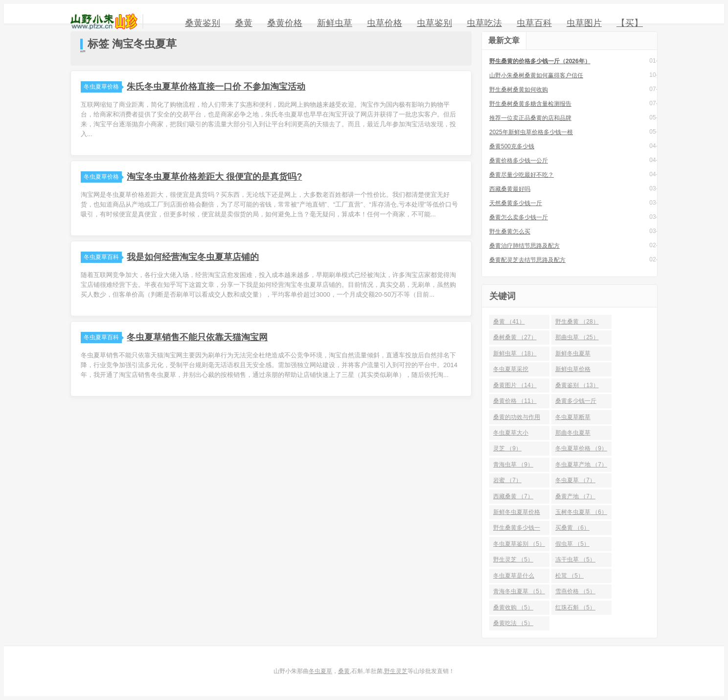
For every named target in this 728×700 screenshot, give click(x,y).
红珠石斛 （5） (575, 607)
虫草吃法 (484, 23)
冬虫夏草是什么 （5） (514, 578)
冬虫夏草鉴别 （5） (519, 544)
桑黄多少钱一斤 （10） (576, 403)
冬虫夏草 (320, 671)
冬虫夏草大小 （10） (511, 435)
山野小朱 (104, 22)
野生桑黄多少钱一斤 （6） (517, 530)
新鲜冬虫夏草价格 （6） (517, 514)
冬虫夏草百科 (103, 257)
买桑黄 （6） (572, 528)
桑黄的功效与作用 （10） (517, 419)
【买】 (630, 23)
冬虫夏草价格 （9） (581, 448)
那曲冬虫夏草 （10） (573, 435)
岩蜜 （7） (507, 480)
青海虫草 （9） (513, 465)
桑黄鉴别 (203, 23)
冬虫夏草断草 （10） (573, 419)
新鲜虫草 (335, 23)
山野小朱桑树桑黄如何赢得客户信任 (536, 75)
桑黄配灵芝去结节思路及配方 (527, 260)
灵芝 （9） (507, 448)
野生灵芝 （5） (513, 560)
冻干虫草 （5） (575, 560)
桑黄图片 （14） (515, 385)
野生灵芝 (396, 671)
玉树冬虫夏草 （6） (581, 512)
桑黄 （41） (509, 322)
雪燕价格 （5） (575, 591)
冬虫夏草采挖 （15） (511, 371)
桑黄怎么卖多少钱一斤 (519, 217)
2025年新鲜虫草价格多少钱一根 (531, 132)
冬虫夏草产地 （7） (581, 465)
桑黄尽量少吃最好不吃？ (522, 175)
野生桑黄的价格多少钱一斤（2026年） (540, 61)
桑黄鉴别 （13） (577, 385)
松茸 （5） (569, 576)
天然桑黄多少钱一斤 (516, 203)
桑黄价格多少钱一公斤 (519, 161)
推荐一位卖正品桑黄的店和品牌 (530, 118)
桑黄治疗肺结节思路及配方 (524, 246)
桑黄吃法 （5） (513, 623)
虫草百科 (534, 23)
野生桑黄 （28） (577, 322)
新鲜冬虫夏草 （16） (573, 355)
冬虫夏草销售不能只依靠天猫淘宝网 (197, 337)
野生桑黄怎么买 (510, 232)
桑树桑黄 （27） (515, 337)
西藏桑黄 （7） (513, 496)
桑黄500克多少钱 (512, 146)
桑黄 (244, 23)
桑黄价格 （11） (515, 401)
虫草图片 (584, 23)
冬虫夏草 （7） (575, 480)
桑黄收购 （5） (513, 607)
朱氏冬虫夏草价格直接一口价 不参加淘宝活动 (216, 87)
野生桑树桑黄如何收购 (519, 90)
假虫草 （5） (572, 544)
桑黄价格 (285, 23)
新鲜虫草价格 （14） (573, 371)
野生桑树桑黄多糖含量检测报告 (530, 104)
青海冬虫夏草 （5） (519, 591)
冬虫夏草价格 (103, 87)
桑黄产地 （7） (575, 496)
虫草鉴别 (434, 23)
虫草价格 (385, 23)
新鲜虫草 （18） (515, 353)
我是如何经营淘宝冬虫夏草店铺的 (193, 257)
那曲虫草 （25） (577, 337)
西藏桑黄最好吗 (510, 189)
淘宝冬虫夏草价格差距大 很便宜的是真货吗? (214, 177)
